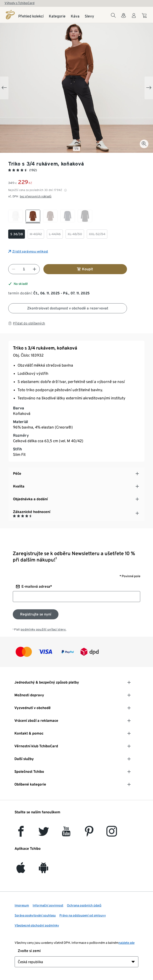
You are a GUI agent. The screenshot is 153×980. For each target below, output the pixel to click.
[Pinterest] (89, 834)
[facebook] (21, 834)
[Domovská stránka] (10, 15)
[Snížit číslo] (13, 269)
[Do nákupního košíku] (145, 18)
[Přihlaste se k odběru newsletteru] (36, 614)
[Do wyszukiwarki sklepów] (124, 18)
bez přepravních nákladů (36, 196)
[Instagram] (112, 834)
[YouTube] (66, 834)
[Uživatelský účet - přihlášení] (134, 18)
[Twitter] (44, 834)
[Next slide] (149, 88)
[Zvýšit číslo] (34, 269)
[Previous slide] (4, 88)
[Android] (44, 870)
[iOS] (21, 870)
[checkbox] (16, 216)
